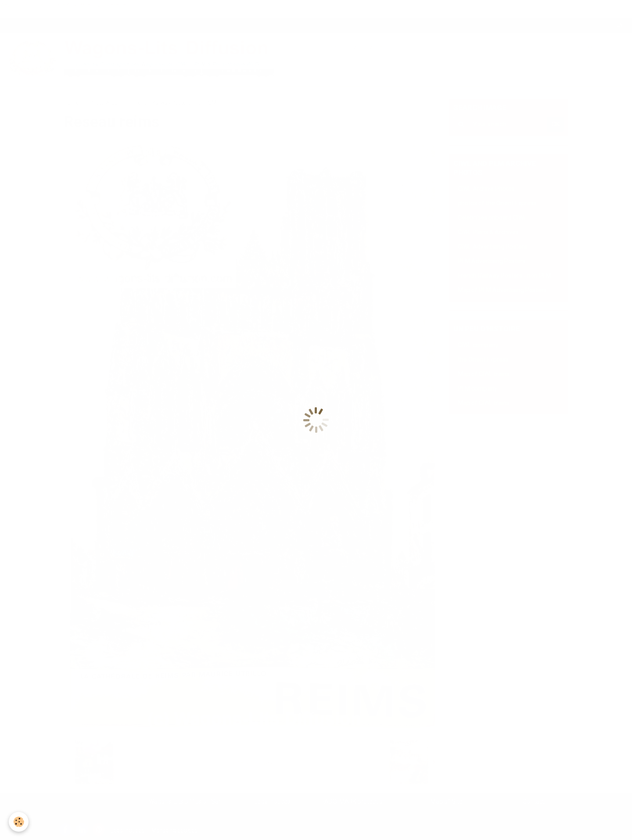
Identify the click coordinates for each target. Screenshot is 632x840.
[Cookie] (19, 822)
